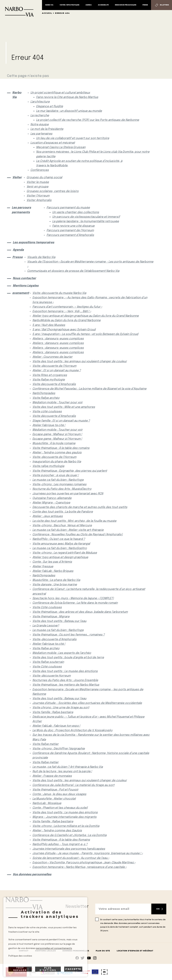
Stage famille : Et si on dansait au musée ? (61, 421)
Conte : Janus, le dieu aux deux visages (59, 794)
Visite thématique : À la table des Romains (61, 840)
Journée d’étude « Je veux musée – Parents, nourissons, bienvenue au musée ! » (88, 853)
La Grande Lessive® (46, 626)
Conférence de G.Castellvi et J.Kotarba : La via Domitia (69, 835)
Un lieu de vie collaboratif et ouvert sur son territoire (73, 138)
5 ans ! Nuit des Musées (49, 325)
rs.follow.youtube (89, 958)
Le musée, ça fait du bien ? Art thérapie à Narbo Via (68, 767)
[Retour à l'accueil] (21, 8)
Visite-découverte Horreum (52, 676)
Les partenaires (41, 134)
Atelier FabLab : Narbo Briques (53, 571)
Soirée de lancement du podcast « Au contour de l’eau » (71, 858)
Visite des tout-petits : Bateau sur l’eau (59, 621)
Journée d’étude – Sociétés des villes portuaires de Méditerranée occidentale (87, 703)
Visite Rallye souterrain (48, 662)
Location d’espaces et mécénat (53, 143)
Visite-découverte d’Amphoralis (55, 639)
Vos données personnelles (32, 875)
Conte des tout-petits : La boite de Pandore (63, 512)
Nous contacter (24, 278)
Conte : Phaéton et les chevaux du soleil (60, 808)
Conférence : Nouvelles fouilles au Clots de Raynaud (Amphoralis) (78, 535)
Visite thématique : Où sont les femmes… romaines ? (69, 635)
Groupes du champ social (44, 178)
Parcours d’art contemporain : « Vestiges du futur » (67, 307)
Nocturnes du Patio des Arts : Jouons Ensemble (65, 680)
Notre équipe (40, 125)
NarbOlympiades (44, 393)
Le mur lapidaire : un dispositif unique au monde (69, 111)
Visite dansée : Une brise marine (55, 585)
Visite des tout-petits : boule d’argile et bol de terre (68, 658)
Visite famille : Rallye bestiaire (53, 712)
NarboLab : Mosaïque (47, 803)
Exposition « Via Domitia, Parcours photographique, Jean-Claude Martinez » (84, 863)
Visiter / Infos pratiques (69, 5)
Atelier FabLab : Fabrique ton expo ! (56, 726)
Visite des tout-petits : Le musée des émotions (65, 671)
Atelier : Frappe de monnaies (52, 776)
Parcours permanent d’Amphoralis (70, 235)
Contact (24, 951)
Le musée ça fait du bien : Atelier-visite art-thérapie (68, 530)
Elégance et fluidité (50, 106)
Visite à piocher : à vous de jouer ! (56, 475)
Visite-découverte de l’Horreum (54, 366)
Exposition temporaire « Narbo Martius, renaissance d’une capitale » (79, 867)
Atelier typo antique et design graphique (60, 557)
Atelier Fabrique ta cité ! (49, 425)
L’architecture (40, 102)
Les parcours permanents (21, 210)
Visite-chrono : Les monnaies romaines (59, 484)
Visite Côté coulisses (47, 607)
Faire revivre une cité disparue (73, 226)
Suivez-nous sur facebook (77, 958)
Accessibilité (103, 5)
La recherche (40, 116)
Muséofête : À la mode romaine (54, 443)
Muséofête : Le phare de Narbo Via (56, 580)
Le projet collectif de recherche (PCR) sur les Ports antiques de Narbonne (88, 120)
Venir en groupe (37, 187)
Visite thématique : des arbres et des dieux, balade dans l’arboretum (80, 612)
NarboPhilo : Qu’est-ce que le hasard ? (59, 539)
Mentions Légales (26, 286)
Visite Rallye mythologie (49, 380)
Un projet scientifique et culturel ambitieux (60, 93)
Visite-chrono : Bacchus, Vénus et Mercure (62, 526)
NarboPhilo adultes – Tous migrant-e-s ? (60, 844)
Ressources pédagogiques (126, 5)
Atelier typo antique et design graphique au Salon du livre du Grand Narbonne (86, 316)
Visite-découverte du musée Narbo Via (59, 293)
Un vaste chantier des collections (76, 212)
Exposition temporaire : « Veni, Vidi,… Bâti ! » (62, 311)
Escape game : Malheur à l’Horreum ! (57, 434)
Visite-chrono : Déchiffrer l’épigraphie (59, 749)
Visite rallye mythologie (48, 466)
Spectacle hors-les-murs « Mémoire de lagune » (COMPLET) (73, 598)
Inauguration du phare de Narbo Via (57, 462)
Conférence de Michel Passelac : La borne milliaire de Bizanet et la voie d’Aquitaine (89, 389)
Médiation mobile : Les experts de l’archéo (62, 653)
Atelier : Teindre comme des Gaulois (57, 831)
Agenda (89, 5)
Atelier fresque (43, 567)
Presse (145, 5)
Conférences (40, 170)
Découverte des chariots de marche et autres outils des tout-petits (80, 507)
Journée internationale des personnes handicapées (69, 849)
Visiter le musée (38, 182)
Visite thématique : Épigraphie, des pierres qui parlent (70, 471)
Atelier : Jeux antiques (48, 516)
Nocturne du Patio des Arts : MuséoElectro (62, 489)
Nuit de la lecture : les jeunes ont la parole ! (62, 771)
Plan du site (103, 951)
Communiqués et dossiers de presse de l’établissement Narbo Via (73, 271)
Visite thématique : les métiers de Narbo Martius (66, 685)
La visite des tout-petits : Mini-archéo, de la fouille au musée (74, 521)
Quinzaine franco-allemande (52, 498)
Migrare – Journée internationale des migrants (64, 817)
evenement (19, 293)
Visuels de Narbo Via (41, 257)
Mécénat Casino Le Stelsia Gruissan (61, 147)
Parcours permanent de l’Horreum (70, 230)
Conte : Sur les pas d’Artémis (52, 562)
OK (158, 909)
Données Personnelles (76, 951)
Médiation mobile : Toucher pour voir (58, 403)
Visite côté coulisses (47, 412)
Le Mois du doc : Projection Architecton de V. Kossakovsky (72, 730)
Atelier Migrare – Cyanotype (51, 503)
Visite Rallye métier (46, 744)
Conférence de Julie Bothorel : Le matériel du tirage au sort (73, 785)
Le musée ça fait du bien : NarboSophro (60, 548)
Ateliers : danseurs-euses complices (58, 339)
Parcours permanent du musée (68, 208)
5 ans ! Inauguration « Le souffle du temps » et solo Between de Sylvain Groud (85, 334)
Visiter (17, 178)
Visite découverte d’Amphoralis (54, 384)
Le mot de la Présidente (47, 129)
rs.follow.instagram (95, 958)
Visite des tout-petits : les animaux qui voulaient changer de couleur (80, 361)
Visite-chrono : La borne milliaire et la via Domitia (66, 826)
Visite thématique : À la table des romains (61, 448)
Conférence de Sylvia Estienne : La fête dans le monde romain (75, 603)
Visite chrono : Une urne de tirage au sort (61, 708)
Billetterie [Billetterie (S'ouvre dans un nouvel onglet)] (164, 5)
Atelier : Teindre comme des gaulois (57, 453)
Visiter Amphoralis (39, 200)
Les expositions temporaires (34, 243)
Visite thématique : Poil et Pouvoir (55, 790)
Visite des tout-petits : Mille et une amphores (64, 407)
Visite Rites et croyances (50, 375)
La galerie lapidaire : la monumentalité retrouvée (86, 221)
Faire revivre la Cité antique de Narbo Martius (67, 97)
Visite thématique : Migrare (51, 617)
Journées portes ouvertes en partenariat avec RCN (68, 494)
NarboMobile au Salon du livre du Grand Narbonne (67, 320)
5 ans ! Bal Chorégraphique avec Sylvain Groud (64, 330)
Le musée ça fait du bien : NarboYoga (58, 480)
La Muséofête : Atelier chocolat (54, 799)
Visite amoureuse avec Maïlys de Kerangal (61, 544)
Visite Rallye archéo (46, 398)
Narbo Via (49, 5)
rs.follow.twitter (83, 958)
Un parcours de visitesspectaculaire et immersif (86, 217)
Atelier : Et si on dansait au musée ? (57, 371)
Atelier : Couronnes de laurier (52, 357)
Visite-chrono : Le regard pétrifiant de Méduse (65, 553)
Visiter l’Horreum (38, 196)
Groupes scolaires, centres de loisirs (53, 191)
